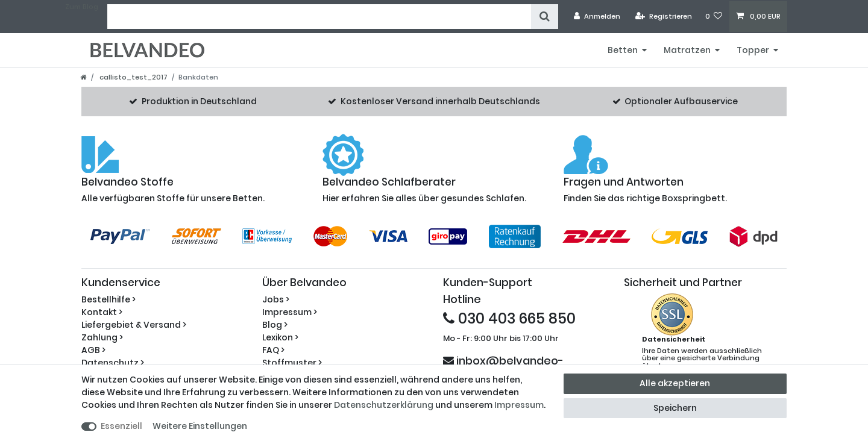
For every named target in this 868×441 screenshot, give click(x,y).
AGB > (93, 350)
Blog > (275, 325)
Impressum (519, 405)
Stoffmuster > (292, 363)
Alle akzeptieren (675, 383)
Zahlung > (102, 337)
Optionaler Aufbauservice (681, 101)
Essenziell (121, 426)
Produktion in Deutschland (199, 101)
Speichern (675, 408)
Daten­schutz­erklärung (384, 405)
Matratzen (687, 50)
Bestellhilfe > (108, 299)
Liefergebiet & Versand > (134, 325)
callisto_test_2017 (133, 77)
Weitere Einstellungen (200, 426)
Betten (623, 50)
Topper (753, 50)
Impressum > (290, 312)
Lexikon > (280, 337)
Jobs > (276, 299)
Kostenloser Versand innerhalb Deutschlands (440, 101)
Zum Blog (82, 7)
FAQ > (273, 350)
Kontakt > (102, 312)
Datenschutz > (113, 363)
